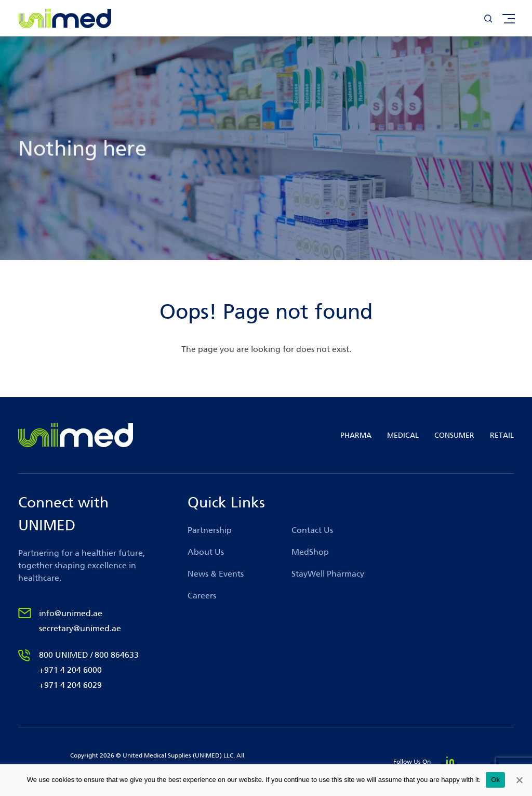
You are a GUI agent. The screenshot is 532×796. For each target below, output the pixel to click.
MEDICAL (403, 435)
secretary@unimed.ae (80, 628)
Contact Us (312, 530)
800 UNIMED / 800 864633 (89, 655)
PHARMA (356, 435)
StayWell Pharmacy (328, 574)
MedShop (310, 552)
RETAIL (502, 435)
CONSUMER (454, 435)
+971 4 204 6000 (70, 670)
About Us (206, 552)
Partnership (210, 530)
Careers (202, 596)
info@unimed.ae (71, 613)
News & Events (216, 574)
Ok (495, 780)
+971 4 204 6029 (70, 685)
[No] (519, 780)
